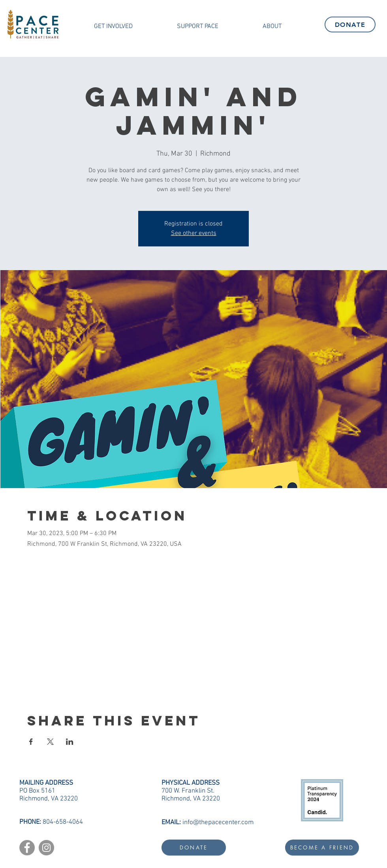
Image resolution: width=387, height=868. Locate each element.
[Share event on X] (50, 742)
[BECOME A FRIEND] (322, 847)
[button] (113, 26)
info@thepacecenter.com (218, 823)
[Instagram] (46, 848)
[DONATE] (350, 24)
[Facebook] (27, 848)
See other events (194, 233)
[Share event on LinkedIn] (70, 742)
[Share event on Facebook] (31, 742)
